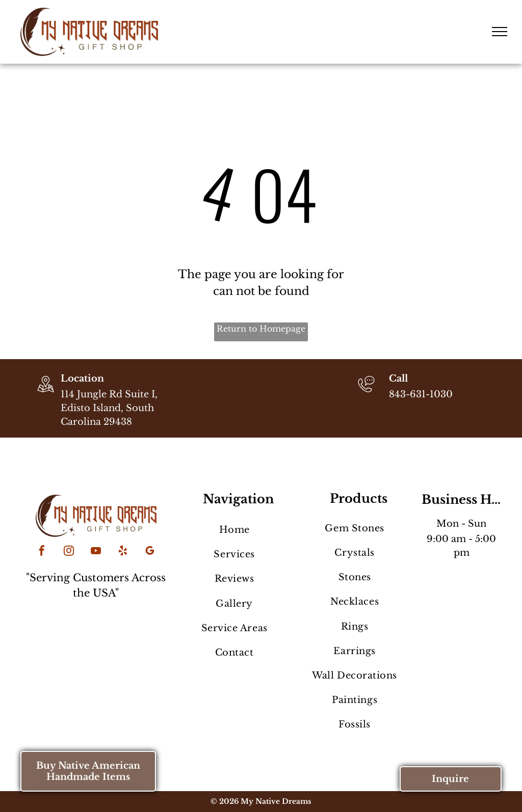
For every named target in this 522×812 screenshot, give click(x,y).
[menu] (500, 32)
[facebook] (42, 552)
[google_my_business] (150, 552)
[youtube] (96, 552)
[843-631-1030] (366, 393)
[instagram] (69, 552)
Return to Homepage (261, 329)
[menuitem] (234, 530)
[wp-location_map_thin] (46, 393)
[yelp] (123, 552)
